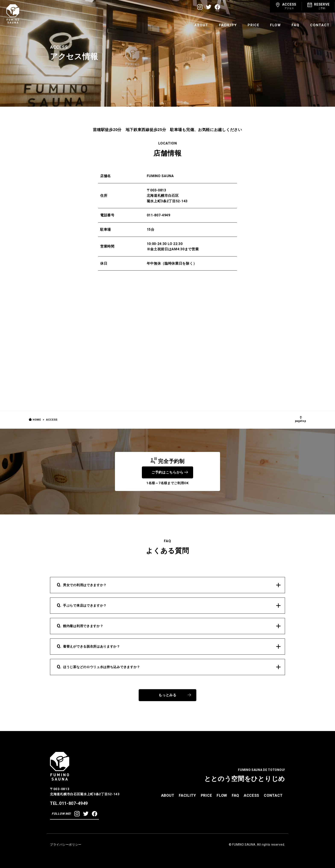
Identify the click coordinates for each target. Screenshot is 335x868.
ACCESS (251, 795)
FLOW (275, 25)
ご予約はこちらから (170, 472)
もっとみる (175, 695)
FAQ (296, 25)
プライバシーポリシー (66, 845)
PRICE (253, 25)
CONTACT (320, 25)
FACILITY (228, 25)
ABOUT (201, 25)
